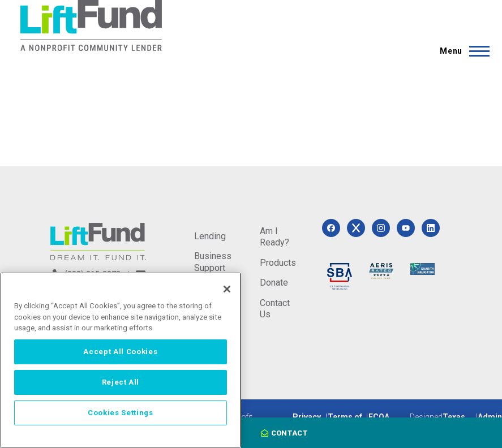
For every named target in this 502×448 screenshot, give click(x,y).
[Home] (91, 25)
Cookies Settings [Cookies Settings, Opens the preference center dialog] (121, 413)
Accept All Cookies (120, 352)
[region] (121, 360)
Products (278, 263)
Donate (274, 283)
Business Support (213, 262)
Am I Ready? (274, 237)
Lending (210, 236)
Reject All (121, 382)
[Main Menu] (461, 51)
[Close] (227, 289)
